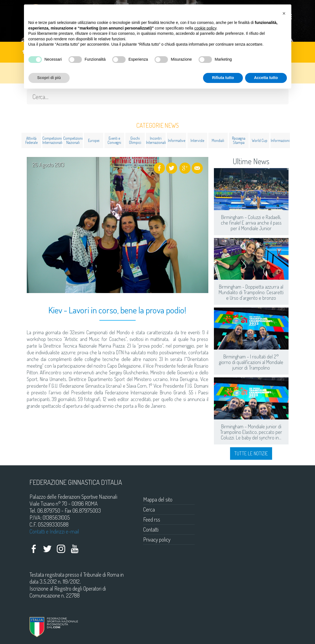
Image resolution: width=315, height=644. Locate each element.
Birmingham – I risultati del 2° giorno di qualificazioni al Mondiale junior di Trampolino (251, 362)
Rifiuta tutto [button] (223, 78)
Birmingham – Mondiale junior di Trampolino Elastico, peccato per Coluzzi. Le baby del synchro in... (251, 432)
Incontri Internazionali (156, 140)
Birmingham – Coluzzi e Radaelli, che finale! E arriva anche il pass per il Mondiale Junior (251, 223)
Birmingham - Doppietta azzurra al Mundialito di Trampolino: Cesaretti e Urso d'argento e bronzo (251, 292)
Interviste (197, 140)
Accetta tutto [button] (266, 78)
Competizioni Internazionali (52, 140)
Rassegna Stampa (239, 140)
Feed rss (152, 519)
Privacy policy (157, 539)
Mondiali (218, 140)
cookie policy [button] (205, 28)
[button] (284, 13)
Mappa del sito (158, 499)
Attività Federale (31, 140)
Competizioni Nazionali (73, 140)
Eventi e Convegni (114, 140)
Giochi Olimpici (135, 140)
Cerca (149, 509)
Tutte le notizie (251, 453)
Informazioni (280, 140)
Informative (177, 140)
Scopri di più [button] (49, 78)
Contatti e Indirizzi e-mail (54, 531)
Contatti (151, 529)
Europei (94, 140)
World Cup (260, 140)
